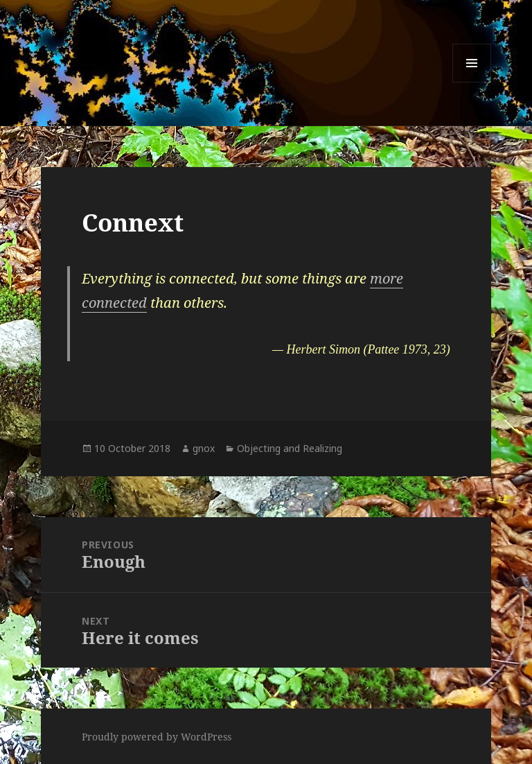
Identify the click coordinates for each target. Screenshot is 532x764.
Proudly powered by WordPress (157, 737)
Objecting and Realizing (290, 448)
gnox (204, 448)
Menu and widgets (472, 82)
